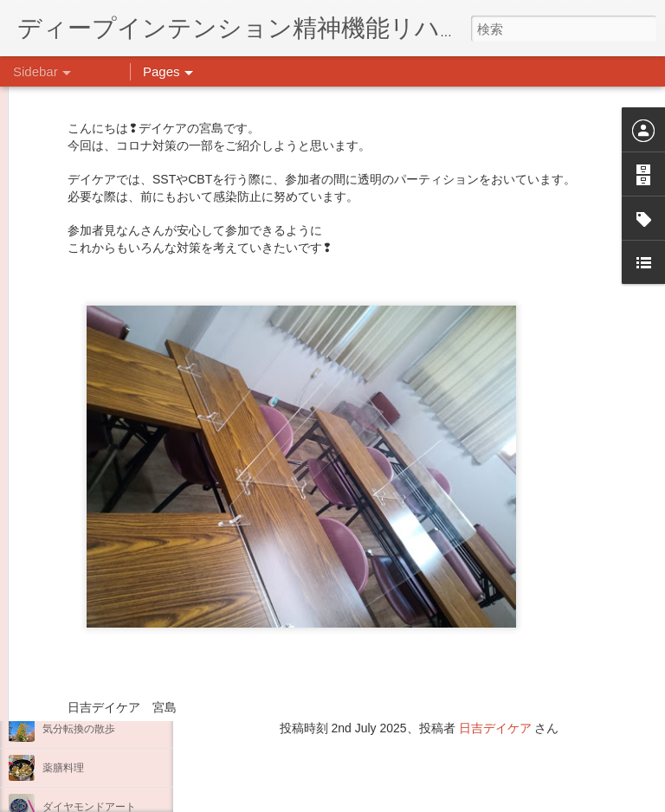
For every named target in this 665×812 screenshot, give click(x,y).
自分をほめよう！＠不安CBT (110, 690)
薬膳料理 (63, 768)
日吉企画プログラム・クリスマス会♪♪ (131, 651)
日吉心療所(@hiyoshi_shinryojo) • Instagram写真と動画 (397, 619)
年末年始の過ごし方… (94, 612)
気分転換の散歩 (79, 729)
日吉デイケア (495, 728)
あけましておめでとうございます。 (126, 573)
